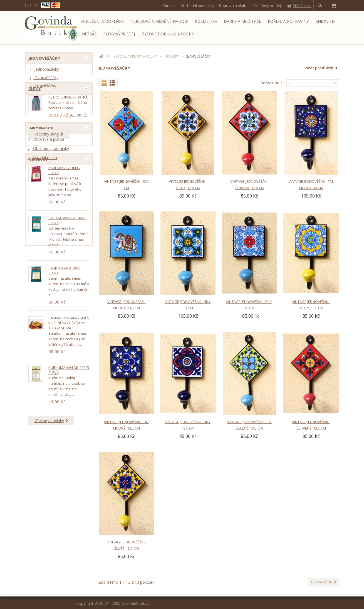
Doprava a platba (234, 5)
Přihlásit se (302, 6)
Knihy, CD (325, 21)
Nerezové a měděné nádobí (159, 21)
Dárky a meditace (242, 21)
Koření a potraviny (288, 21)
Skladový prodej (267, 5)
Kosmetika (206, 21)
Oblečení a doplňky (102, 21)
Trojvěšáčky (45, 88)
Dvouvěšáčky (46, 79)
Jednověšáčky (46, 71)
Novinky (38, 235)
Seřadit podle (273, 83)
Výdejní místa (44, 211)
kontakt (169, 5)
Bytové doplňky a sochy (168, 34)
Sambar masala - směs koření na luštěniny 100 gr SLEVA (69, 401)
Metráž (89, 34)
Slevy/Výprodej (119, 34)
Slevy (35, 111)
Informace (41, 180)
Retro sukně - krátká (68, 122)
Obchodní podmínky (197, 5)
